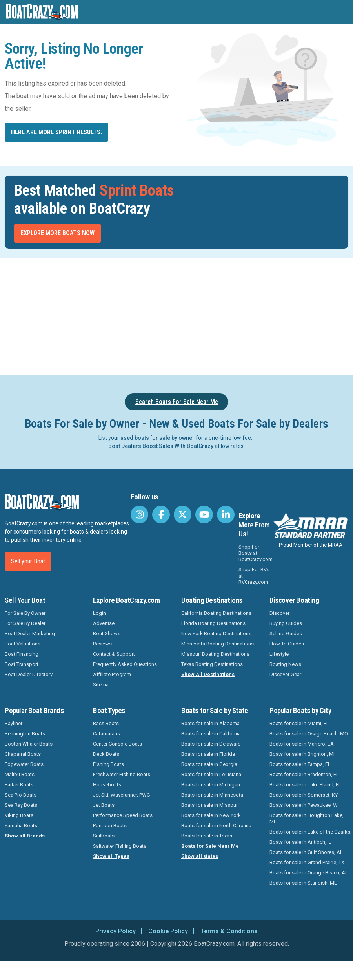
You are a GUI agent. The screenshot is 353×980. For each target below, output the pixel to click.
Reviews (102, 644)
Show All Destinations (208, 674)
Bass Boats (106, 723)
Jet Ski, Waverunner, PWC (121, 795)
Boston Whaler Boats (29, 744)
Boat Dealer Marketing (30, 634)
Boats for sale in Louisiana (211, 774)
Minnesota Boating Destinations (217, 644)
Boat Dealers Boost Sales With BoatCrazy (161, 446)
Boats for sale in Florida (208, 754)
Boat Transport (22, 664)
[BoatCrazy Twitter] (183, 515)
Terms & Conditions (229, 931)
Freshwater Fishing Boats (122, 774)
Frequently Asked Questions (125, 664)
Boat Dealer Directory (29, 674)
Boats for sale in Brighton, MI (302, 754)
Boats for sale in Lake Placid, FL (305, 785)
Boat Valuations (23, 644)
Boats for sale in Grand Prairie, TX (307, 862)
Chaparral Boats (23, 754)
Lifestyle (279, 654)
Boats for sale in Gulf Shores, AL (306, 852)
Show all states (200, 856)
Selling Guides (286, 634)
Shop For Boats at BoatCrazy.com (256, 553)
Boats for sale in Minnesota (212, 795)
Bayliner (14, 723)
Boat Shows (107, 634)
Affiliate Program (112, 674)
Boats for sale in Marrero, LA (302, 744)
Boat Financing (22, 654)
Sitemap (102, 685)
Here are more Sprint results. (56, 132)
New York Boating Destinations (216, 634)
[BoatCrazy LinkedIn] (226, 515)
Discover (279, 613)
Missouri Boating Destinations (215, 654)
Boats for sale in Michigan (211, 785)
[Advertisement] (176, 315)
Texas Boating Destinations (212, 664)
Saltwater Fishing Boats (120, 846)
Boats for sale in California (211, 734)
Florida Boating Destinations (213, 623)
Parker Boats (19, 785)
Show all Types (111, 856)
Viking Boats (19, 815)
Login (99, 613)
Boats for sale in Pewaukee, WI (304, 805)
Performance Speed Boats (123, 815)
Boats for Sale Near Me (210, 846)
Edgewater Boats (24, 764)
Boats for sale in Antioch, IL (300, 842)
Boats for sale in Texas (207, 836)
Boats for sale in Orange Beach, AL (309, 873)
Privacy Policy (116, 931)
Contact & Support (114, 654)
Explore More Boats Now (57, 233)
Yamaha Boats (21, 826)
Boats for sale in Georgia (209, 764)
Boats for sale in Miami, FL (299, 723)
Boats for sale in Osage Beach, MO (309, 734)
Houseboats (107, 785)
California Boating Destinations (216, 613)
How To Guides (287, 644)
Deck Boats (106, 754)
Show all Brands (25, 836)
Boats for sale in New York (211, 815)
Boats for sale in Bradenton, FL (304, 774)
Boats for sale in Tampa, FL (300, 764)
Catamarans (106, 734)
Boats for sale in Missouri (210, 805)
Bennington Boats (25, 734)
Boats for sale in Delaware (211, 744)
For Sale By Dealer (25, 623)
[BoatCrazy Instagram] (139, 515)
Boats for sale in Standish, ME (303, 883)
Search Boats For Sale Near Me (177, 402)
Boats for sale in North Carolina (216, 826)
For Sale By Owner (25, 613)
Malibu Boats (20, 774)
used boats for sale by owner (157, 438)
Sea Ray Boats (21, 805)
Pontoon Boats (110, 826)
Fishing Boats (108, 764)
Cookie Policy (168, 931)
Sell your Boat (28, 561)
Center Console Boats (117, 744)
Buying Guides (286, 623)
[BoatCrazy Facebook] (161, 515)
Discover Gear (285, 674)
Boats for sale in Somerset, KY (304, 795)
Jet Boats (104, 805)
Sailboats (104, 836)
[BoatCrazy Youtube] (204, 515)
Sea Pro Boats (21, 795)
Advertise (104, 623)
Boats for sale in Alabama (210, 723)
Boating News (285, 664)
